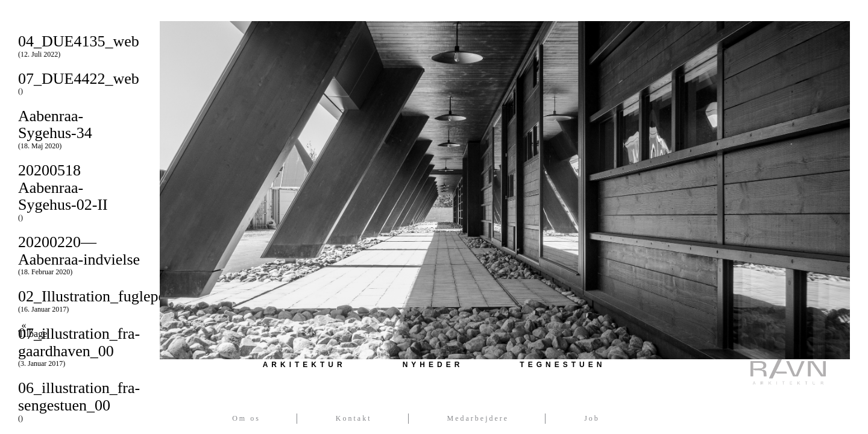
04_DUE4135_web (80, 46)
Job (592, 418)
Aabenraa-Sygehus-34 (80, 129)
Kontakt (354, 418)
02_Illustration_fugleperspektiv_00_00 (140, 300)
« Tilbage (24, 330)
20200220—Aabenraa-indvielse (80, 255)
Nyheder (433, 365)
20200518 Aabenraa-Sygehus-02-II (80, 192)
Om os (246, 418)
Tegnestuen (562, 365)
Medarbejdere (478, 418)
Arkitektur (304, 365)
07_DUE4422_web (80, 83)
